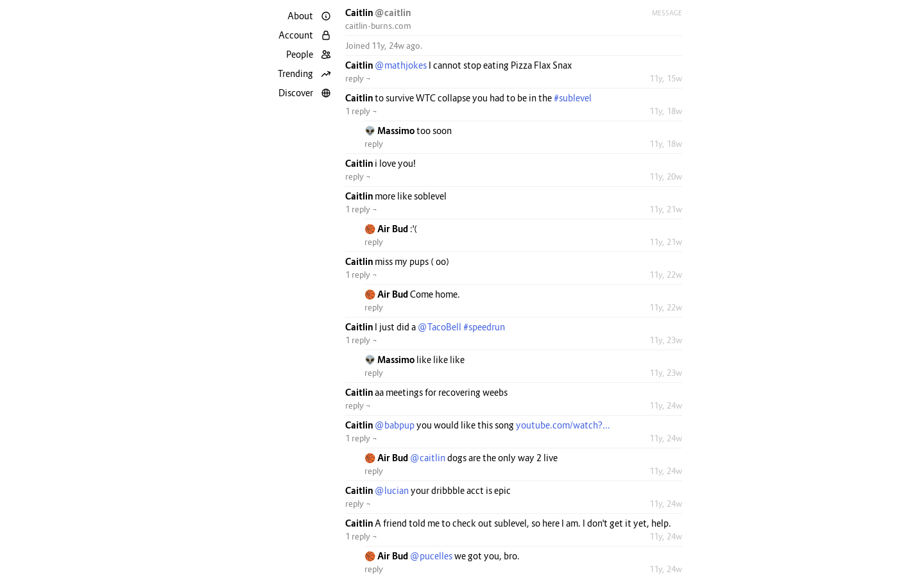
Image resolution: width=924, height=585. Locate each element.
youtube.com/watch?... (563, 425)
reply (374, 144)
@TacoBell (440, 327)
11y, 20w (666, 176)
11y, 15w (666, 78)
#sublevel (573, 98)
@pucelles (431, 556)
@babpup (395, 425)
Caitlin (360, 13)
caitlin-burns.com (378, 26)
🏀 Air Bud (387, 229)
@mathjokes (401, 65)
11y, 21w (666, 209)
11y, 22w (666, 275)
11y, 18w (666, 111)
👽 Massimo (390, 131)
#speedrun (484, 327)
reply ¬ (358, 78)
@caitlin (393, 13)
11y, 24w (666, 405)
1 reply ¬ (361, 111)
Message (667, 13)
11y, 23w (666, 340)
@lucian (392, 490)
